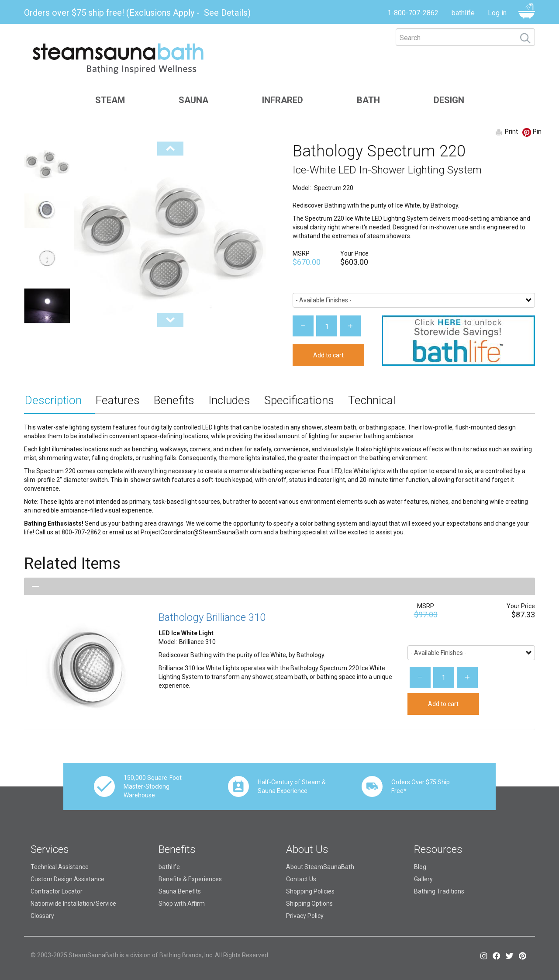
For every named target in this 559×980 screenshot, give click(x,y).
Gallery (423, 879)
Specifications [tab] (299, 400)
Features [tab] (118, 400)
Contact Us (301, 879)
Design (449, 100)
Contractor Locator (57, 891)
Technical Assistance (60, 867)
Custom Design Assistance (67, 879)
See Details (226, 13)
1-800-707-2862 (413, 13)
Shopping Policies (310, 891)
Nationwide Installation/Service (73, 904)
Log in (497, 13)
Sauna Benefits (180, 891)
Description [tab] (53, 400)
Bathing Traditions (439, 891)
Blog (420, 867)
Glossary (42, 916)
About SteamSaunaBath (320, 867)
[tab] (279, 586)
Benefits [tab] (174, 400)
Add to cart (328, 355)
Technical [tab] (372, 400)
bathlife (463, 13)
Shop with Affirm (182, 904)
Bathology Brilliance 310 (212, 617)
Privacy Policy (305, 916)
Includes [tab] (229, 400)
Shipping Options (309, 904)
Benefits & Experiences (190, 879)
